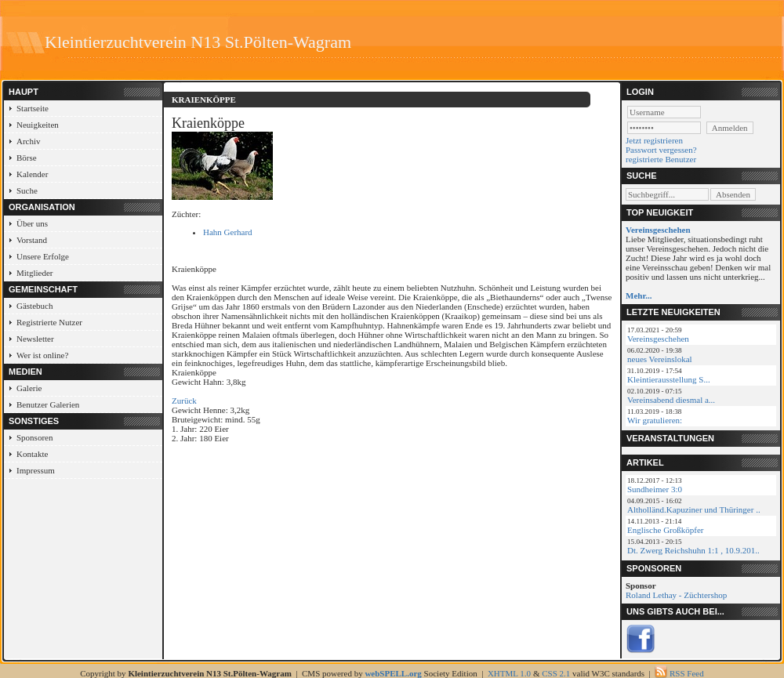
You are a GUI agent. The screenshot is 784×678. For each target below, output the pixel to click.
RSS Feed (687, 673)
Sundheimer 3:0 (655, 489)
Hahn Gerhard (228, 232)
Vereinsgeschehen (658, 339)
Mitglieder (34, 273)
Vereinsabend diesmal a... (671, 400)
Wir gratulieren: (655, 420)
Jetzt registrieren (654, 140)
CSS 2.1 (556, 673)
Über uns (32, 223)
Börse (27, 158)
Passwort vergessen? (661, 150)
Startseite (33, 108)
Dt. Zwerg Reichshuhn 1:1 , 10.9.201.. (693, 550)
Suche (27, 190)
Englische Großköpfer (665, 530)
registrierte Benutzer (661, 159)
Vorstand (32, 240)
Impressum (36, 470)
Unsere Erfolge (43, 256)
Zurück (184, 401)
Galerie (29, 388)
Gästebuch (34, 306)
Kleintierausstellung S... (669, 379)
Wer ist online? (42, 355)
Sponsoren (34, 437)
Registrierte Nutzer (49, 322)
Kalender (32, 174)
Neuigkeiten (38, 125)
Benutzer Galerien (48, 404)
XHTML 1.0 (509, 673)
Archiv (29, 141)
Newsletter (35, 339)
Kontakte (32, 454)
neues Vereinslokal (660, 359)
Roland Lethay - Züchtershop (676, 595)
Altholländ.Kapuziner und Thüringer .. (694, 509)
